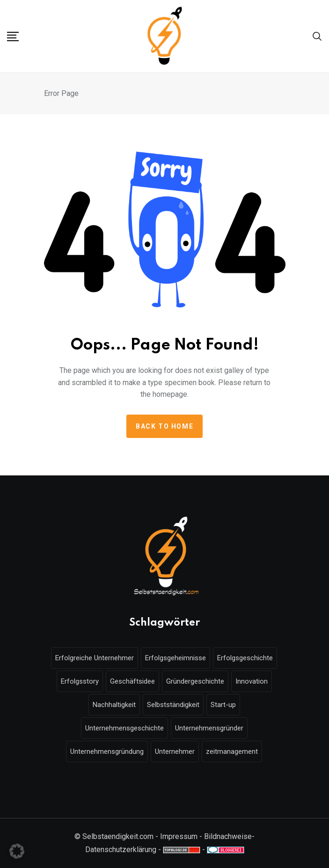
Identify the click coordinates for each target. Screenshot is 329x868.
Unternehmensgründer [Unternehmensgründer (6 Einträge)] (209, 728)
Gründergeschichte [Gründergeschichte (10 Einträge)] (195, 681)
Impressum (179, 836)
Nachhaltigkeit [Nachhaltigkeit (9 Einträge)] (114, 705)
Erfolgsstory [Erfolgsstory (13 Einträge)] (80, 681)
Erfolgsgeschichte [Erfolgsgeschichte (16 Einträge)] (245, 658)
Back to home (164, 426)
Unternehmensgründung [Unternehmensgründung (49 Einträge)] (107, 751)
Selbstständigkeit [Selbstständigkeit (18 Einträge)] (173, 705)
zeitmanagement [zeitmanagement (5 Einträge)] (232, 751)
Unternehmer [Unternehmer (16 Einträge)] (175, 751)
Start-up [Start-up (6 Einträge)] (223, 705)
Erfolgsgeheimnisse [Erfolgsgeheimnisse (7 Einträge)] (175, 658)
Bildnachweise (228, 836)
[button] (17, 851)
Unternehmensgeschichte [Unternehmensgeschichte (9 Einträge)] (124, 728)
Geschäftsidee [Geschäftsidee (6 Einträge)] (132, 681)
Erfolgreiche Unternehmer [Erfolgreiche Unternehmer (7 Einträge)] (95, 658)
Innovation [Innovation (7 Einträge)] (252, 681)
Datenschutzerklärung (121, 850)
